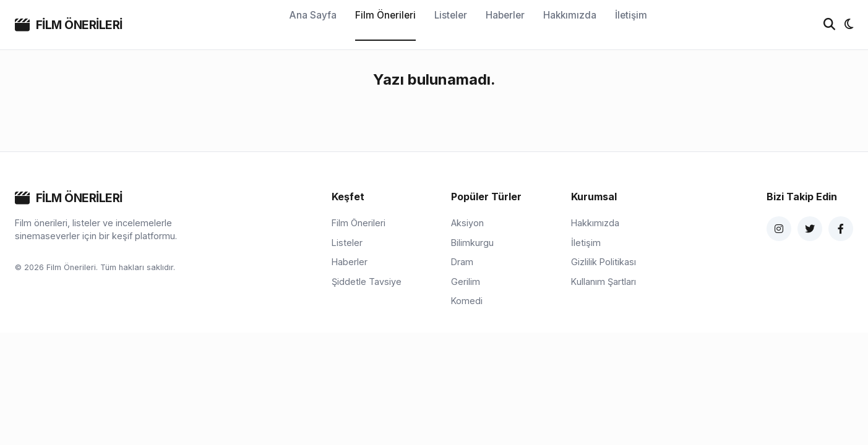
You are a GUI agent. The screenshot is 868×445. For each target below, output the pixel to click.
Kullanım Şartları (604, 282)
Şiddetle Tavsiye (367, 282)
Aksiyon (467, 223)
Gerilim (466, 282)
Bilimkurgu (472, 243)
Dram (462, 262)
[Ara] (829, 25)
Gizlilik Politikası (604, 262)
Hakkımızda (570, 15)
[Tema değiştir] (849, 25)
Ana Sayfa (313, 15)
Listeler (451, 15)
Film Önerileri (385, 15)
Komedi (467, 301)
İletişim (631, 15)
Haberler (505, 15)
